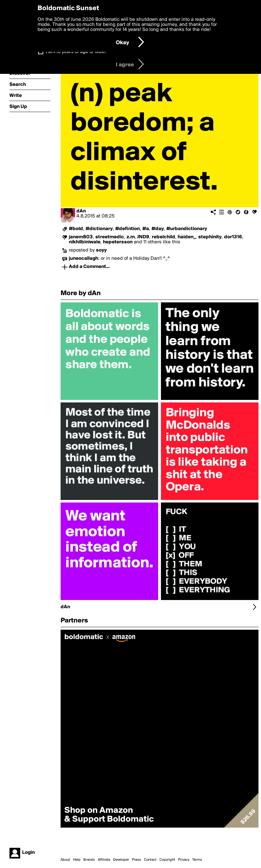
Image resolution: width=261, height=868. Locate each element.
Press (136, 860)
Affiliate (104, 860)
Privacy (184, 860)
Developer (121, 860)
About (65, 860)
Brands (89, 860)
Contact (150, 860)
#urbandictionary (187, 229)
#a (146, 229)
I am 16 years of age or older (76, 52)
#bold (76, 229)
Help (77, 860)
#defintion (128, 229)
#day (158, 229)
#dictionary (99, 229)
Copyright (167, 860)
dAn (81, 211)
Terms (197, 860)
